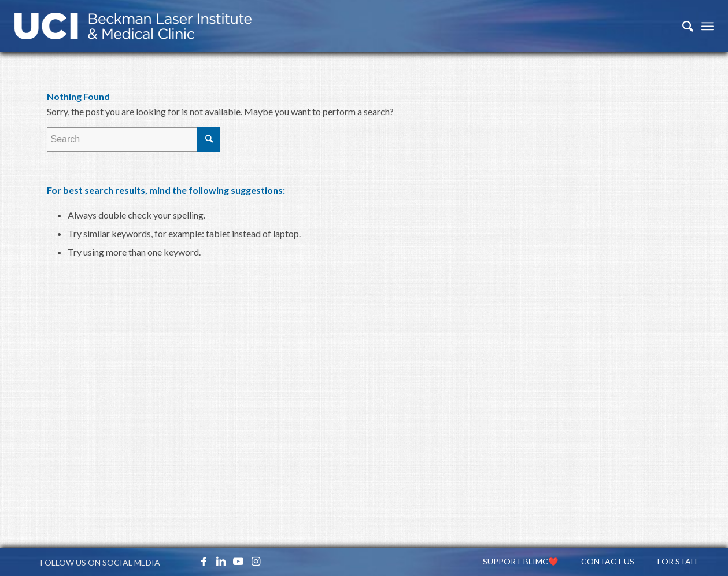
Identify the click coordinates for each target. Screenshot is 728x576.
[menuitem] (682, 26)
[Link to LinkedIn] (221, 561)
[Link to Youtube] (238, 561)
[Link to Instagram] (256, 561)
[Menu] (707, 26)
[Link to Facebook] (204, 561)
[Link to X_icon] (186, 561)
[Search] (682, 26)
